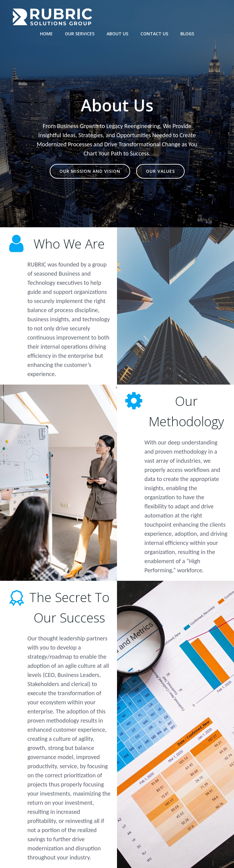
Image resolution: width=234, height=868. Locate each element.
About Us (117, 34)
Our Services (80, 34)
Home (46, 34)
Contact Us (154, 34)
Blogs (187, 34)
